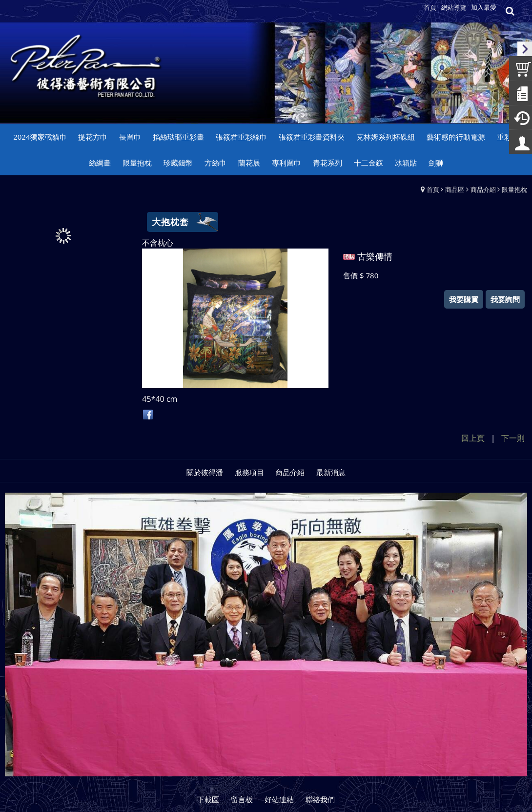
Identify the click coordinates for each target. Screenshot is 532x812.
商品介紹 (483, 189)
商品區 (455, 189)
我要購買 (464, 299)
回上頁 (473, 438)
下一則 (513, 438)
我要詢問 (505, 299)
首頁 (433, 189)
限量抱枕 (514, 189)
